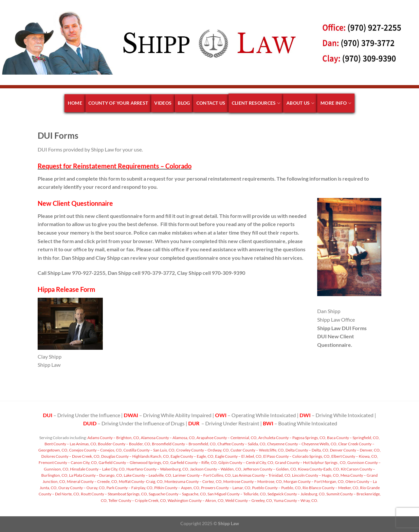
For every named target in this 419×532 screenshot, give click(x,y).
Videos (163, 103)
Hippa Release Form (66, 289)
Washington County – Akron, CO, (196, 500)
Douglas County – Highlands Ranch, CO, (135, 456)
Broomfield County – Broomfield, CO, (184, 444)
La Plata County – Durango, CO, (96, 475)
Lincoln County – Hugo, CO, (316, 475)
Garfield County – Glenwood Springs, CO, (134, 462)
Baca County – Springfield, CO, (353, 438)
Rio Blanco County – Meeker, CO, (331, 488)
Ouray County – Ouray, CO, (82, 488)
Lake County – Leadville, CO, (148, 475)
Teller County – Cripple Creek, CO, (137, 500)
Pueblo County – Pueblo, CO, (277, 488)
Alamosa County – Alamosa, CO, (168, 438)
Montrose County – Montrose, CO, (253, 481)
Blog (184, 103)
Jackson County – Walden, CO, (216, 469)
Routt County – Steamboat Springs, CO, (114, 494)
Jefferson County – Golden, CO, (270, 469)
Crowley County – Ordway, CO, (203, 450)
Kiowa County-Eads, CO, (319, 469)
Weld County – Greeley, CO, (249, 500)
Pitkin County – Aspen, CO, (177, 488)
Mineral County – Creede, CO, (92, 481)
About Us (300, 103)
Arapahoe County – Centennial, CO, (227, 438)
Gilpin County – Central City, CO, (246, 462)
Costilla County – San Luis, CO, (149, 450)
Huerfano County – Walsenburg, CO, (157, 469)
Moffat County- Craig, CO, (141, 481)
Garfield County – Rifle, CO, (194, 462)
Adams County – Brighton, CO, (113, 438)
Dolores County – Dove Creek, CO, (71, 456)
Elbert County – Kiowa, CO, (354, 456)
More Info (336, 103)
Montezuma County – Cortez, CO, (193, 481)
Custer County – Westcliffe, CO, (257, 450)
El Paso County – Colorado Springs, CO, (297, 456)
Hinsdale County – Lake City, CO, (98, 469)
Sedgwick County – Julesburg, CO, (296, 494)
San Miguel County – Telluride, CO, (237, 494)
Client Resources (256, 103)
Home (75, 103)
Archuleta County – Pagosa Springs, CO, (292, 438)
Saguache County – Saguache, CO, (177, 494)
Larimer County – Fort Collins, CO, (202, 475)
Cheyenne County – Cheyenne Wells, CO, (302, 444)
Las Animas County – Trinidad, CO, (262, 475)
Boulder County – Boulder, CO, (124, 444)
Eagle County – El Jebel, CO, (238, 456)
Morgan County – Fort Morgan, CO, (314, 481)
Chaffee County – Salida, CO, (242, 444)
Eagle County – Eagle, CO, (192, 456)
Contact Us (211, 103)
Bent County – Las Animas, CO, (71, 444)
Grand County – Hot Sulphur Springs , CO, (310, 462)
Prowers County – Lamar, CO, (226, 488)
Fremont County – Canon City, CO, (68, 462)
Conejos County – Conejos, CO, (96, 450)
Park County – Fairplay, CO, (130, 488)
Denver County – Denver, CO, (355, 450)
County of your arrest (118, 103)
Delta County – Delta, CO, (307, 450)
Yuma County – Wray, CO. (296, 500)
